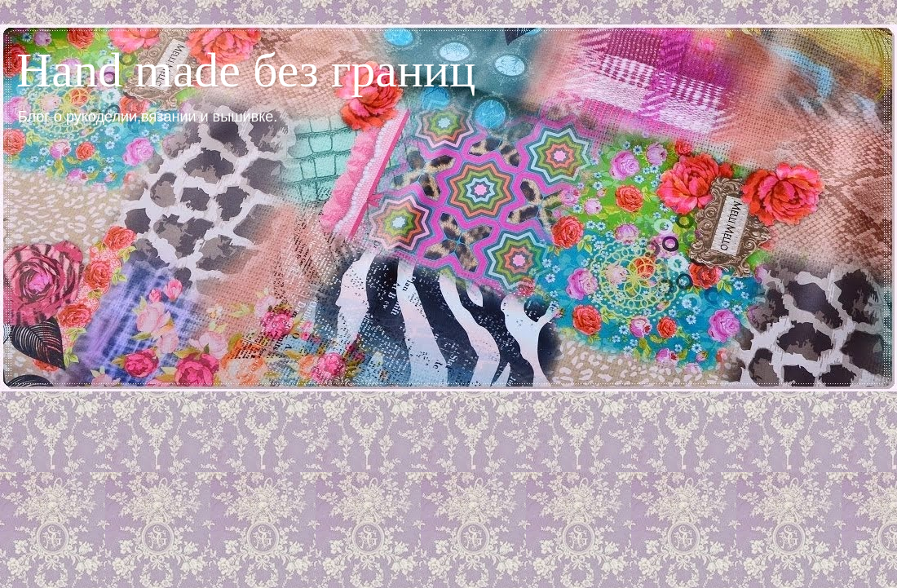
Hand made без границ (246, 70)
